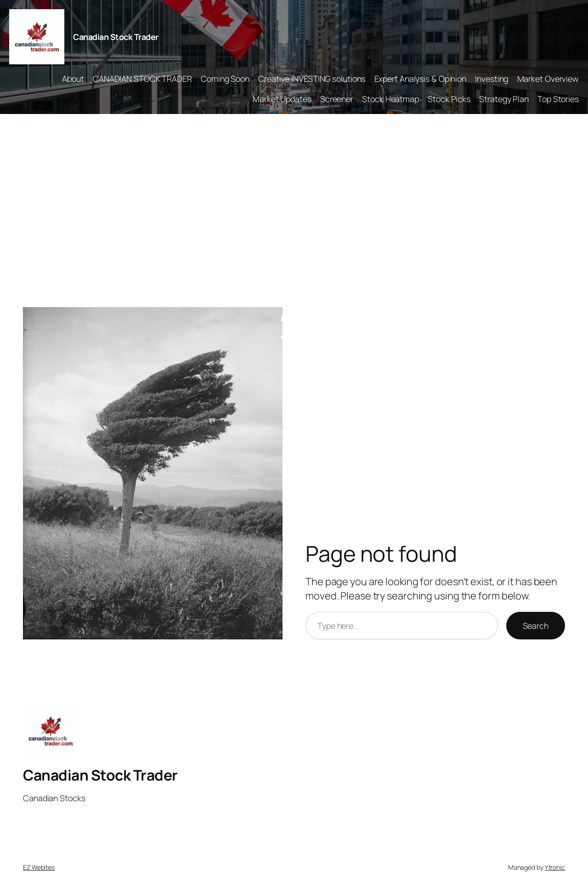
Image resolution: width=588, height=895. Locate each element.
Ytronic (555, 867)
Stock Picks (449, 99)
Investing (492, 79)
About (73, 79)
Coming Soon (225, 79)
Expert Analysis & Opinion (421, 79)
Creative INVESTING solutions (312, 79)
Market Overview (548, 79)
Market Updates (282, 99)
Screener (337, 99)
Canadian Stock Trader (116, 37)
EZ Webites (39, 867)
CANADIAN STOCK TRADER (142, 79)
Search (536, 626)
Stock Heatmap (390, 99)
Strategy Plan (504, 99)
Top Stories (558, 99)
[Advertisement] (294, 211)
